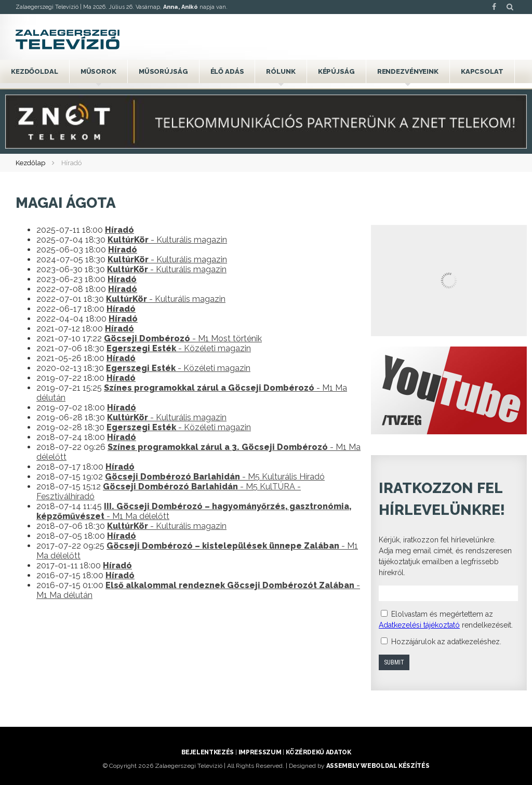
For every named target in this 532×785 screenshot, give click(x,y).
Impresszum (260, 752)
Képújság (336, 71)
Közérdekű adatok (318, 752)
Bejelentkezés (208, 752)
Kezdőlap (30, 163)
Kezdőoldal (35, 71)
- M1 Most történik (183, 338)
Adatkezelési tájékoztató (419, 625)
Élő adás (227, 71)
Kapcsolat (482, 71)
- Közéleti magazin (179, 348)
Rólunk (281, 71)
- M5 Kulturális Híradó (215, 477)
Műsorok (98, 71)
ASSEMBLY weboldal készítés (378, 766)
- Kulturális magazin (167, 240)
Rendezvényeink (408, 71)
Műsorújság (163, 71)
